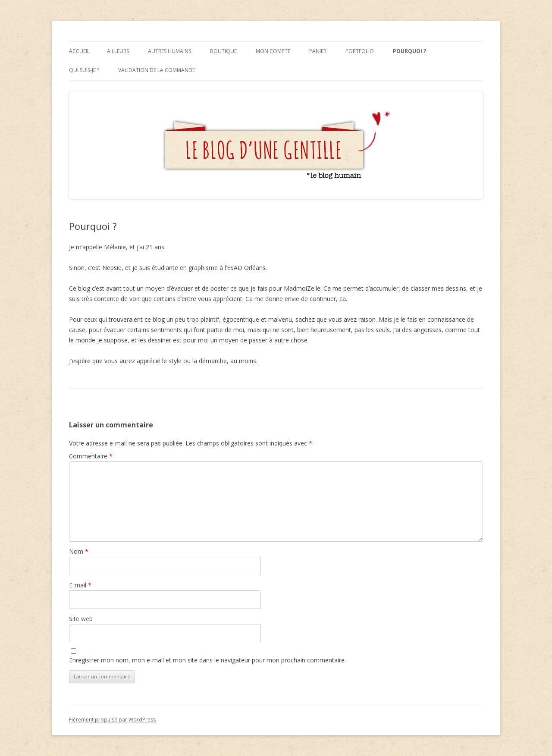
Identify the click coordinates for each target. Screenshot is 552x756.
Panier (318, 51)
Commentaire (91, 456)
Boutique (223, 51)
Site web (81, 619)
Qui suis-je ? (84, 70)
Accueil (79, 51)
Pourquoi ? (409, 51)
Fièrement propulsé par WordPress (112, 720)
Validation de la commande (157, 70)
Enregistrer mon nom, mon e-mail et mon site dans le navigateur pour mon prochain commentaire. (207, 660)
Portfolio (360, 51)
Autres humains (169, 51)
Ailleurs (118, 51)
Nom (79, 551)
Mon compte (273, 51)
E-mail (80, 585)
